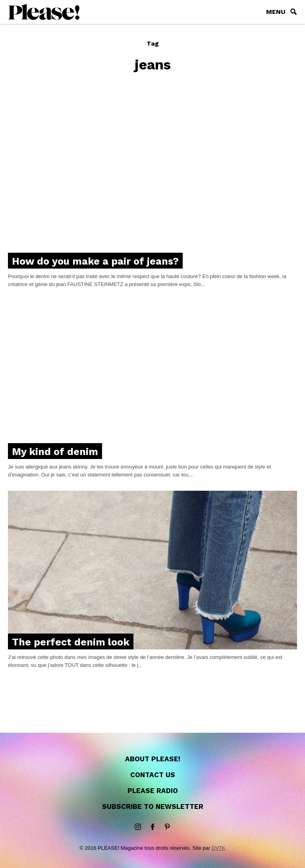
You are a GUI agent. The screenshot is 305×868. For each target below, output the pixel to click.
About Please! (153, 759)
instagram (138, 827)
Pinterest (167, 827)
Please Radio (153, 791)
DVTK (219, 848)
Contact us (153, 775)
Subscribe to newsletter (153, 807)
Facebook (152, 827)
